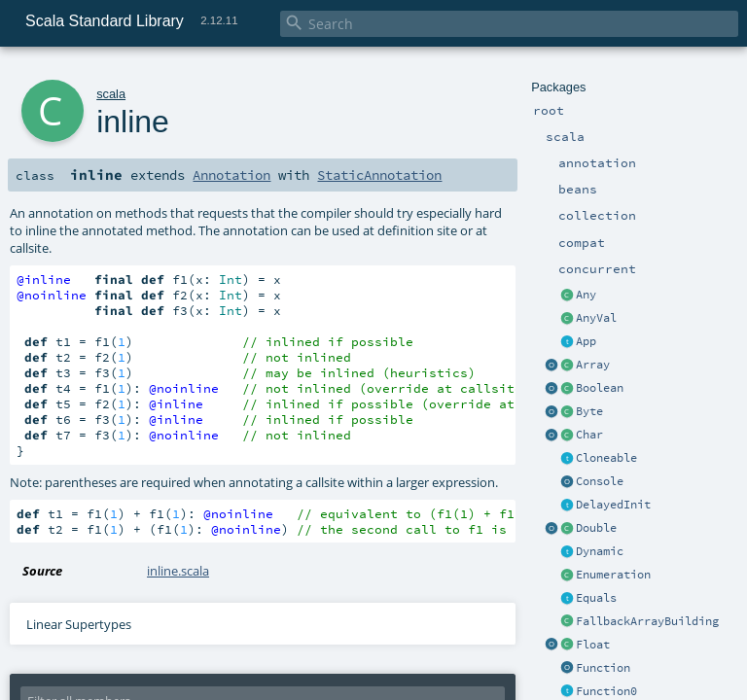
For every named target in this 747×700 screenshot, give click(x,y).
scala (111, 94)
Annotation (231, 175)
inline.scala (178, 571)
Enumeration (613, 575)
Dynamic (600, 551)
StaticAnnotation (379, 175)
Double (596, 528)
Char (589, 435)
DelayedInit (613, 505)
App (586, 341)
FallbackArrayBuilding (647, 621)
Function (603, 668)
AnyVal (596, 318)
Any (586, 295)
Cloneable (606, 458)
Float (593, 645)
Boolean (600, 388)
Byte (589, 411)
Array (593, 365)
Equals (596, 598)
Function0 (606, 691)
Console (600, 481)
